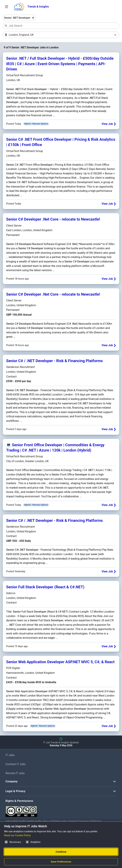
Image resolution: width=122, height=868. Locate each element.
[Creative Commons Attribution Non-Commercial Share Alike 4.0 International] (57, 810)
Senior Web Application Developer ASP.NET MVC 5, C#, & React (60, 662)
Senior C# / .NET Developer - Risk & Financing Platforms (54, 361)
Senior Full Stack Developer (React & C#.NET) (45, 587)
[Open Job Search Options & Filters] (7, 7)
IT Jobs (10, 755)
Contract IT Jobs (16, 764)
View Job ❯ (109, 124)
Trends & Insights (38, 7)
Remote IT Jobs (15, 773)
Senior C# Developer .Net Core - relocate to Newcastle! (53, 220)
